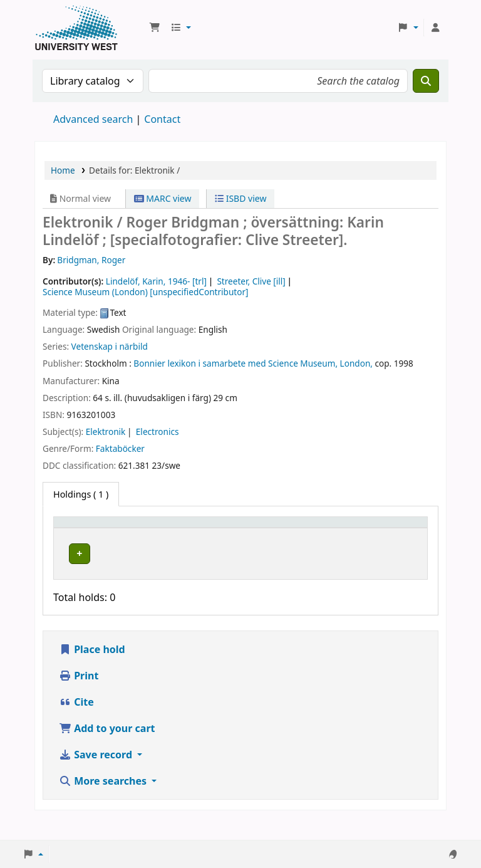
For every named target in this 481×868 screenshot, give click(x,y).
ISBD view (240, 198)
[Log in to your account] (435, 28)
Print (79, 696)
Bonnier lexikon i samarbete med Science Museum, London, (253, 363)
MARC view (163, 198)
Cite (76, 722)
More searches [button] (104, 801)
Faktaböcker (120, 448)
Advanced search (93, 119)
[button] (155, 28)
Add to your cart (107, 748)
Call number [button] (246, 541)
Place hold (92, 669)
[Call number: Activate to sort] (255, 535)
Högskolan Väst (156, 564)
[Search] (426, 81)
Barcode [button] (373, 541)
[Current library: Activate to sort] (165, 535)
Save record (97, 775)
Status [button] (316, 541)
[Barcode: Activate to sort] (388, 535)
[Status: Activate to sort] (323, 535)
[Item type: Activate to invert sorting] (86, 535)
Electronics (158, 431)
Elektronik (106, 431)
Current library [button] (157, 541)
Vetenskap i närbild (110, 346)
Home (63, 170)
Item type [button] (70, 534)
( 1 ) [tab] (81, 494)
